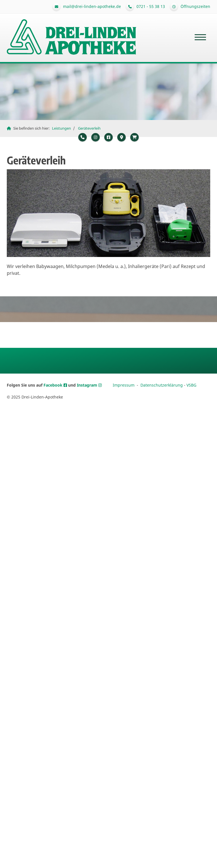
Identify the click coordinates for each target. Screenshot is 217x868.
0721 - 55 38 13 (151, 6)
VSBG (191, 385)
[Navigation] (200, 37)
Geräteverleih (89, 128)
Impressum (124, 385)
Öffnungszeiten (195, 6)
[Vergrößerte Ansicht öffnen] (108, 213)
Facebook (54, 385)
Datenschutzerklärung (162, 385)
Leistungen (61, 128)
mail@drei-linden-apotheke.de (92, 6)
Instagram (88, 385)
